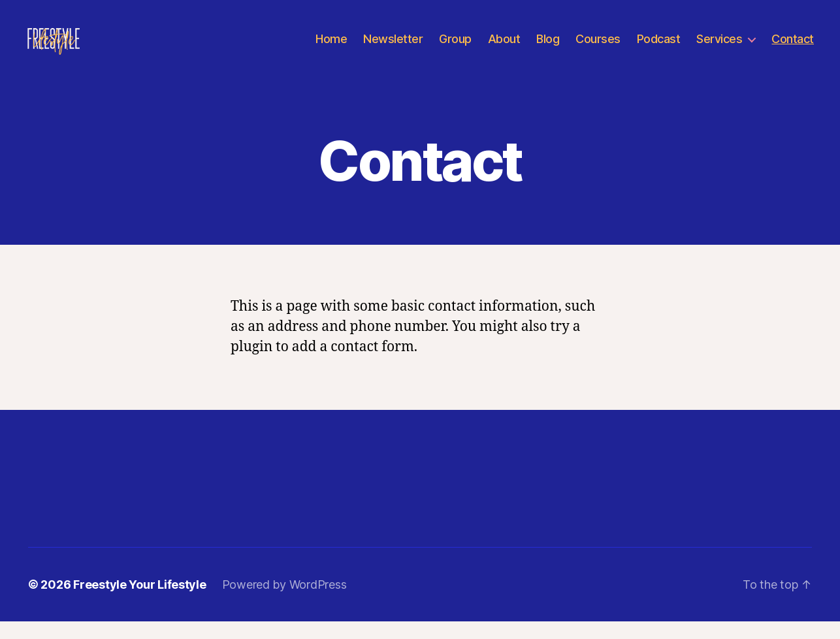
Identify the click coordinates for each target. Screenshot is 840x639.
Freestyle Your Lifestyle (140, 602)
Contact (793, 47)
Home (331, 47)
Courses (598, 47)
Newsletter (393, 47)
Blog (548, 47)
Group (455, 47)
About (504, 47)
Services (719, 47)
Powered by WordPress (284, 602)
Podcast (659, 47)
